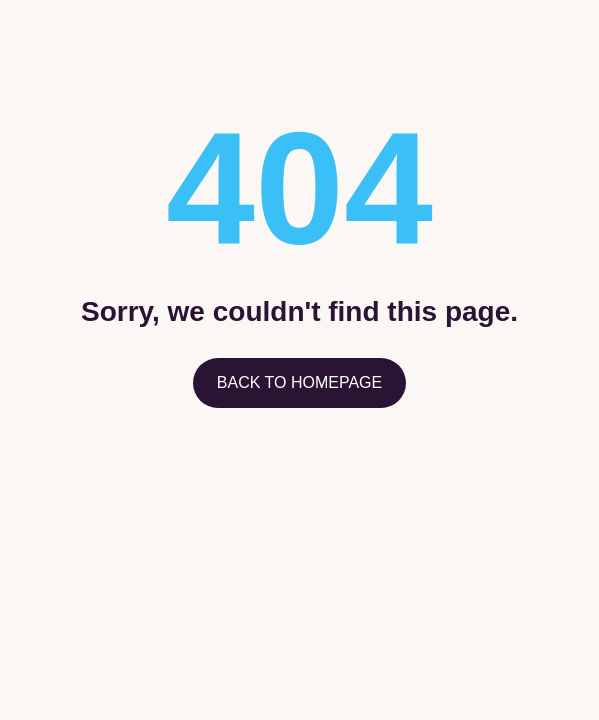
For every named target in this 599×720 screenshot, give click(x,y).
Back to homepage (299, 382)
